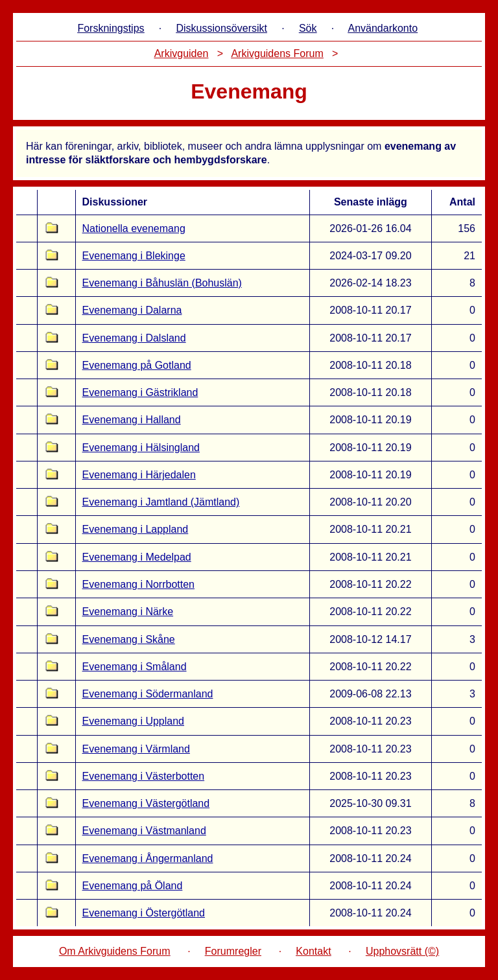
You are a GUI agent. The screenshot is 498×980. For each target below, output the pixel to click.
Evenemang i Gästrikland (140, 392)
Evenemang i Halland (132, 420)
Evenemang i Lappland (136, 529)
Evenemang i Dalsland (134, 338)
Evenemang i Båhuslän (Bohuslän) (162, 283)
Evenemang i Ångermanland (148, 858)
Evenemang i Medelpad (137, 557)
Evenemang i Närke (128, 612)
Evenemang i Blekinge (134, 256)
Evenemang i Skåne (129, 639)
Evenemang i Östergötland (144, 913)
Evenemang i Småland (135, 667)
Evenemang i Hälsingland (141, 448)
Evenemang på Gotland (137, 365)
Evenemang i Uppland (133, 721)
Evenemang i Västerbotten (144, 776)
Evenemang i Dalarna (132, 310)
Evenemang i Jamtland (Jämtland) (161, 502)
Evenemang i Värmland (136, 749)
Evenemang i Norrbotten (138, 584)
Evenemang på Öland (133, 886)
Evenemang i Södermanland (148, 694)
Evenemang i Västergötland (146, 803)
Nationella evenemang (134, 228)
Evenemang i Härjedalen (139, 475)
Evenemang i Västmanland (144, 831)
